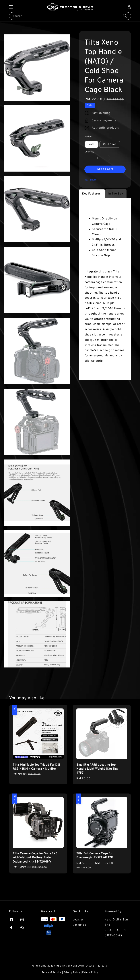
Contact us (79, 925)
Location (78, 920)
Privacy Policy (72, 973)
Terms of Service (52, 973)
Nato (92, 144)
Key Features (92, 194)
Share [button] (91, 180)
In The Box (116, 194)
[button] (11, 7)
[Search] (125, 16)
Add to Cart (105, 169)
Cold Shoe (110, 144)
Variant (89, 137)
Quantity (89, 152)
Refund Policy (90, 973)
